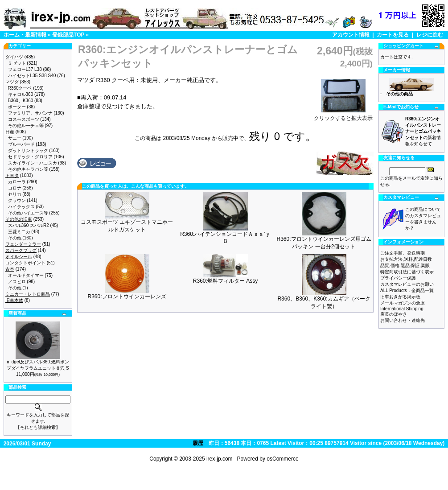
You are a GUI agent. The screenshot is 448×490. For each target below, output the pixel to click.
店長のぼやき (394, 314)
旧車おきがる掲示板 (400, 297)
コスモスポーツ (24, 119)
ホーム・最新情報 (25, 35)
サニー (15, 138)
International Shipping (402, 309)
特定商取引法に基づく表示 (407, 272)
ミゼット (17, 63)
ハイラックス (21, 207)
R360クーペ (20, 88)
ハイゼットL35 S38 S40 (32, 76)
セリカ (15, 194)
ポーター (17, 107)
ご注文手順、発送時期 (403, 253)
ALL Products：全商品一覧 (407, 290)
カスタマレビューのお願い (407, 284)
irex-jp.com (220, 459)
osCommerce (282, 459)
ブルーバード (21, 144)
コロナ (15, 188)
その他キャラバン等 (28, 169)
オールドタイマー (26, 275)
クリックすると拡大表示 (343, 115)
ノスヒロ (17, 282)
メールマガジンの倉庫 (403, 303)
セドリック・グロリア (30, 157)
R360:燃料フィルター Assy (225, 281)
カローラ (17, 182)
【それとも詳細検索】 (38, 427)
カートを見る (393, 35)
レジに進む (430, 35)
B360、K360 (21, 101)
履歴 (198, 443)
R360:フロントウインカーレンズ (127, 296)
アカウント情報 (351, 35)
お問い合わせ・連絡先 (403, 320)
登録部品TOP (68, 35)
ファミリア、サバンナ (30, 113)
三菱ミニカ (19, 232)
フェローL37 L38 (25, 69)
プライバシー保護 (398, 278)
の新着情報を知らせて (423, 131)
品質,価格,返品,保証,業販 (405, 266)
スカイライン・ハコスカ (33, 163)
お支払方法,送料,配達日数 (406, 259)
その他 (15, 238)
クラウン (17, 200)
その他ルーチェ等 (26, 126)
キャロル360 (21, 94)
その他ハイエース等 (28, 213)
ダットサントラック (28, 150)
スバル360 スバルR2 (29, 225)
